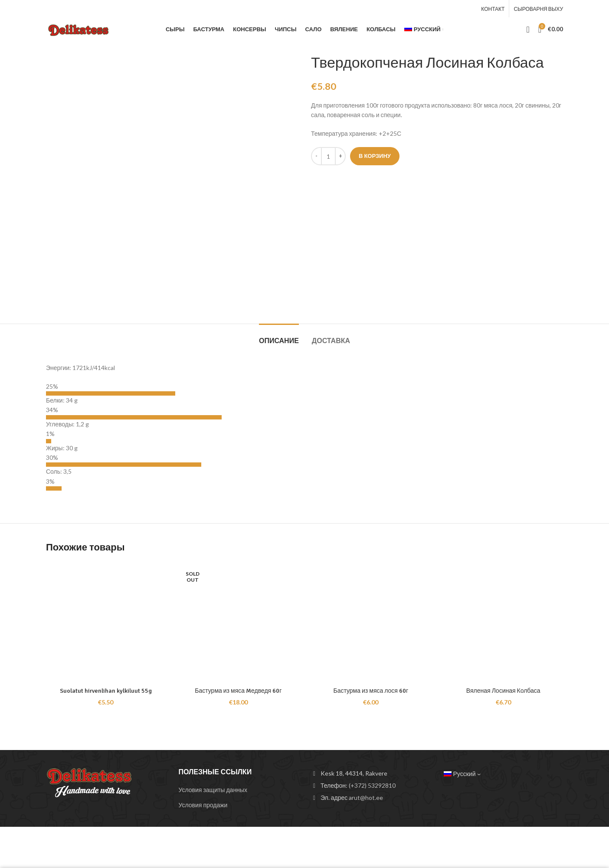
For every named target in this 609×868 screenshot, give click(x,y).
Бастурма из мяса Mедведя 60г (238, 691)
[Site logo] (80, 28)
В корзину (375, 156)
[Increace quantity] (340, 156)
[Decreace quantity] (316, 156)
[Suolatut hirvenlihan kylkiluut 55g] (106, 623)
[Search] (528, 29)
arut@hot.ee (366, 798)
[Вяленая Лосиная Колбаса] (504, 623)
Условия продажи (203, 805)
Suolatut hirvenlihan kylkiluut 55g (106, 691)
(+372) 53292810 (372, 785)
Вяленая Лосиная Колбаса (503, 691)
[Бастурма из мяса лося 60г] (371, 623)
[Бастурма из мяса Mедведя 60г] (239, 623)
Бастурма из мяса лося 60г (371, 691)
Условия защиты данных (213, 790)
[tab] (279, 337)
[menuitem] (424, 29)
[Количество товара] (328, 156)
